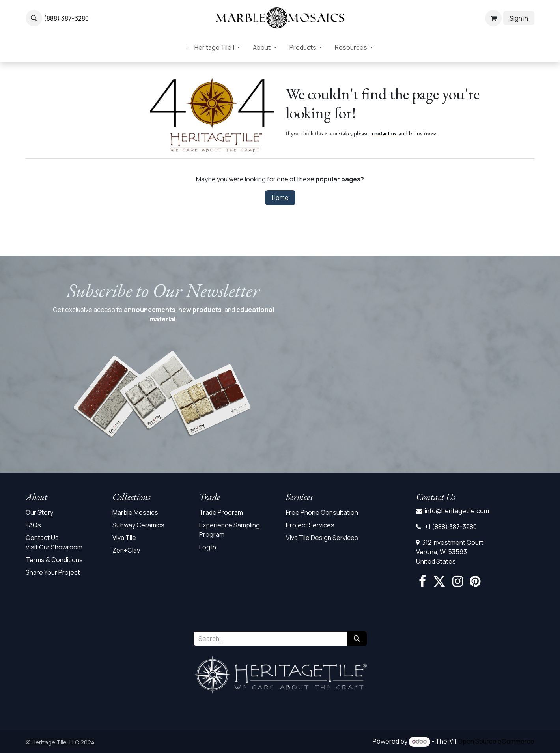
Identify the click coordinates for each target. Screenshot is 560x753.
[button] (34, 18)
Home (280, 198)
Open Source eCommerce (496, 741)
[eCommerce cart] (493, 18)
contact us (384, 134)
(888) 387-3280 (66, 18)
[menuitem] (214, 49)
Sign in (519, 18)
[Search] (357, 639)
